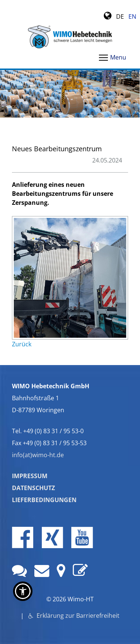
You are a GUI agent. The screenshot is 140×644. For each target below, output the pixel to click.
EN (132, 16)
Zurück (22, 344)
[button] (23, 591)
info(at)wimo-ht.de (38, 455)
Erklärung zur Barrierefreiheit (77, 616)
